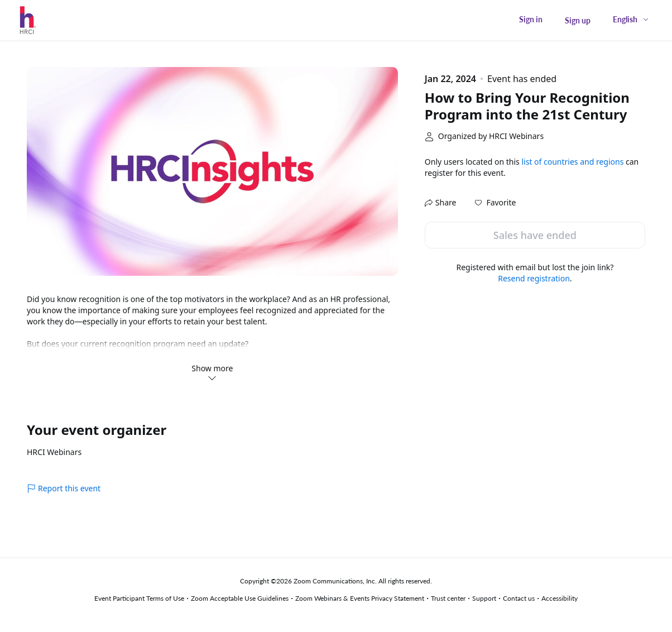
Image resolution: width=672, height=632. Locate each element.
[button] (495, 203)
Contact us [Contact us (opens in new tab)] (519, 598)
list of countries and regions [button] (572, 162)
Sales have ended (535, 235)
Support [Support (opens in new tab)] (484, 598)
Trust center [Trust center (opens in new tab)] (448, 598)
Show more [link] (212, 372)
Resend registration (534, 278)
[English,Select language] (631, 19)
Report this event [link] (64, 488)
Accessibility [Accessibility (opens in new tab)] (560, 598)
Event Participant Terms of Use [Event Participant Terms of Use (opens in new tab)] (139, 598)
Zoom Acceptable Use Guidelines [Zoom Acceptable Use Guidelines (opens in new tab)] (240, 598)
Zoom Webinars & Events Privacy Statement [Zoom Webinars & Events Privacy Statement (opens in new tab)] (360, 598)
